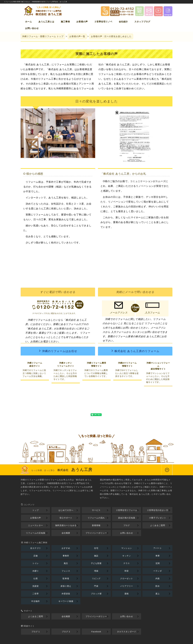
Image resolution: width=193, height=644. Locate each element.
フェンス (66, 571)
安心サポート (66, 518)
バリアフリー (127, 586)
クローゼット (127, 578)
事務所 (66, 556)
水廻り (36, 571)
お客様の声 (82, 22)
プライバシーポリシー (96, 533)
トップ (43, 36)
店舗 (36, 556)
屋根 (127, 594)
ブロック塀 (96, 594)
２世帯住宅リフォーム (127, 510)
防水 (158, 586)
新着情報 (96, 525)
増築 (96, 571)
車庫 (158, 556)
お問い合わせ (32, 28)
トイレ (36, 563)
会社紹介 (123, 22)
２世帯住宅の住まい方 (158, 510)
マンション (127, 548)
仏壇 (36, 578)
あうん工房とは (46, 22)
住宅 (96, 548)
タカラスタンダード (127, 632)
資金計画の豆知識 (127, 518)
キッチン (127, 556)
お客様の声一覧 (77, 36)
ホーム (29, 22)
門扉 (96, 586)
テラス (127, 563)
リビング (96, 578)
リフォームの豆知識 (36, 533)
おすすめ (66, 548)
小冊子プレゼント (158, 518)
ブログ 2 (66, 632)
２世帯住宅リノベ (103, 22)
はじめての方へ (66, 510)
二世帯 (36, 594)
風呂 (66, 563)
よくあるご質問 (158, 525)
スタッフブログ (142, 22)
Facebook (96, 632)
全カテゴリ (36, 548)
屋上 (158, 594)
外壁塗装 (66, 594)
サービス (96, 510)
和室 (127, 571)
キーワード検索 (66, 601)
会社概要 (66, 533)
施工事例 (65, 22)
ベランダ (158, 571)
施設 (96, 556)
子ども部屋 (96, 563)
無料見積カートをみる (66, 525)
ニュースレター (36, 525)
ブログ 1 (36, 632)
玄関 (158, 563)
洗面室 (36, 586)
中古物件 (36, 601)
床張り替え (66, 586)
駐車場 (66, 578)
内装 (158, 578)
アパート (158, 548)
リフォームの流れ (96, 518)
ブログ (127, 525)
